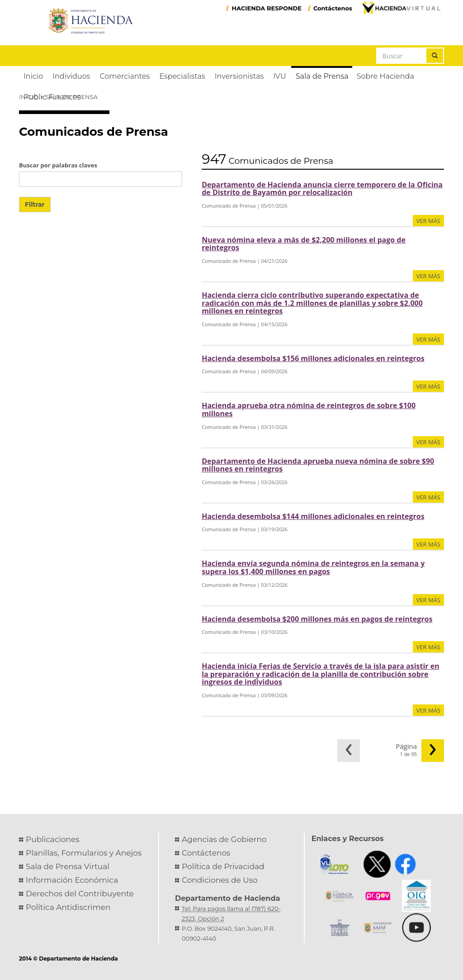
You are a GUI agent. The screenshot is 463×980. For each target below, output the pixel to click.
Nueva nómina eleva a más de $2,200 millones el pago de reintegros (304, 244)
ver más (428, 221)
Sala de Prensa (71, 97)
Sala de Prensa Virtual (68, 866)
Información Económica (72, 880)
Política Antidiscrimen (68, 907)
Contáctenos (333, 8)
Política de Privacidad (223, 866)
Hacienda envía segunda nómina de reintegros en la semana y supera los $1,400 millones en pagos (313, 567)
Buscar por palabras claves (58, 165)
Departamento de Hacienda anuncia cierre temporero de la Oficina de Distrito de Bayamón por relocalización (322, 189)
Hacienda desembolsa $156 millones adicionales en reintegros (313, 358)
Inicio (28, 97)
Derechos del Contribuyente (80, 894)
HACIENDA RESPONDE (267, 8)
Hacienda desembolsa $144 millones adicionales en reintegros (313, 516)
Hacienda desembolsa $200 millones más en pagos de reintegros (317, 619)
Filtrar (35, 205)
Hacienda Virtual (401, 8)
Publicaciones (53, 839)
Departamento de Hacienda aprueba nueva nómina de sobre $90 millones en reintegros (318, 465)
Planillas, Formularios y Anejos (84, 853)
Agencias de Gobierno (224, 839)
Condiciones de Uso (220, 880)
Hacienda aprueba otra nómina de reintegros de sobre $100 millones (309, 409)
